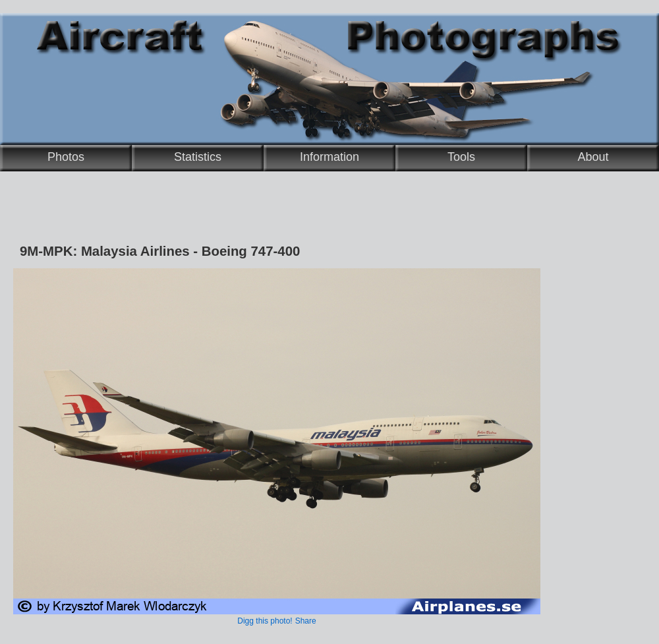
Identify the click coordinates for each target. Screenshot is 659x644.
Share (306, 621)
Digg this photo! (265, 621)
